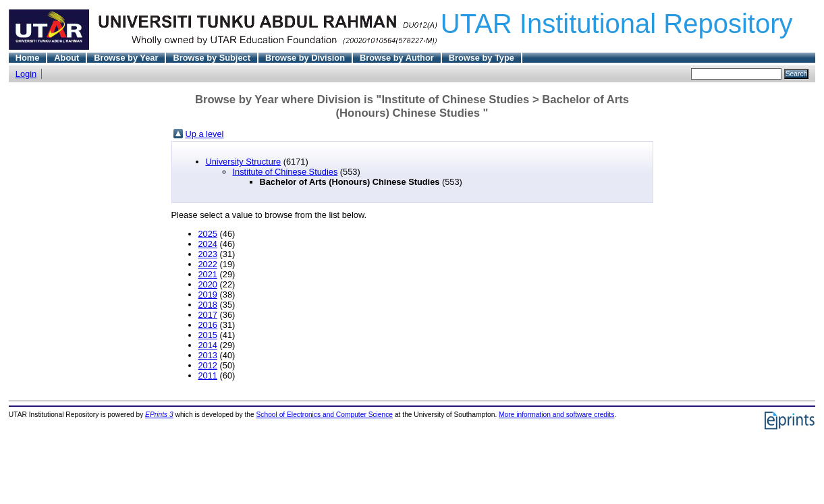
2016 (208, 325)
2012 (208, 365)
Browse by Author (397, 58)
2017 (208, 315)
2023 (208, 254)
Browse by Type (482, 58)
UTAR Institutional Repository (617, 24)
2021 (208, 274)
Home (28, 58)
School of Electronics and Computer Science (325, 415)
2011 (208, 375)
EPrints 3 (159, 415)
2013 (208, 355)
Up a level (205, 134)
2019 (208, 295)
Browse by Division (305, 58)
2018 (208, 305)
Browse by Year (126, 58)
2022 (208, 264)
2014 (208, 345)
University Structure (244, 162)
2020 (208, 284)
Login (26, 74)
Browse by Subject (212, 58)
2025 (208, 234)
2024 (208, 244)
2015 (208, 335)
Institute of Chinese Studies (285, 172)
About (66, 58)
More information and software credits (556, 415)
